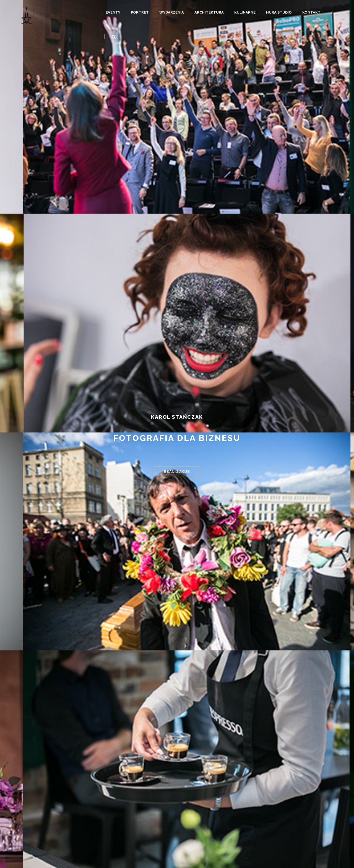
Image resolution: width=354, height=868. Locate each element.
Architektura (209, 12)
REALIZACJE (177, 472)
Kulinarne (245, 12)
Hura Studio (279, 12)
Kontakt (311, 12)
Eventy (113, 12)
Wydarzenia (172, 12)
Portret (140, 12)
